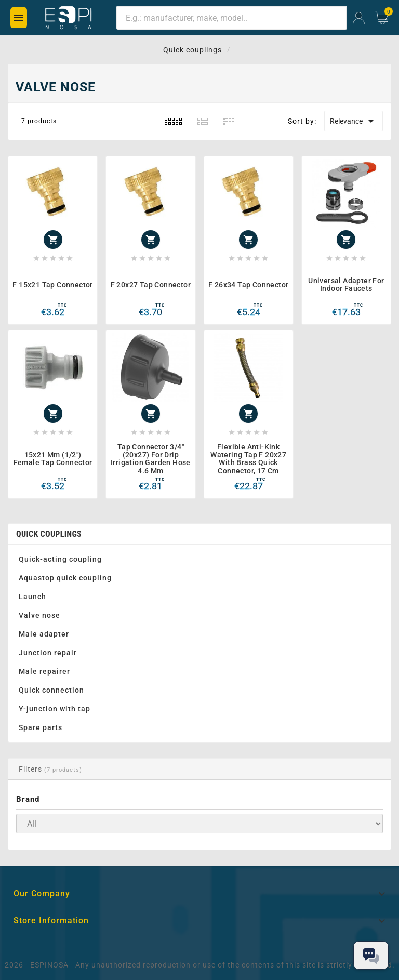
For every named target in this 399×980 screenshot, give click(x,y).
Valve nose (39, 615)
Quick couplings (49, 534)
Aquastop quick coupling (65, 578)
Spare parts (41, 727)
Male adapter (44, 634)
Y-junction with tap (55, 709)
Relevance (354, 121)
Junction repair (48, 653)
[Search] (232, 18)
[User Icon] (359, 18)
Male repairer (44, 671)
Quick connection (51, 690)
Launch (32, 597)
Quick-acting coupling (60, 559)
